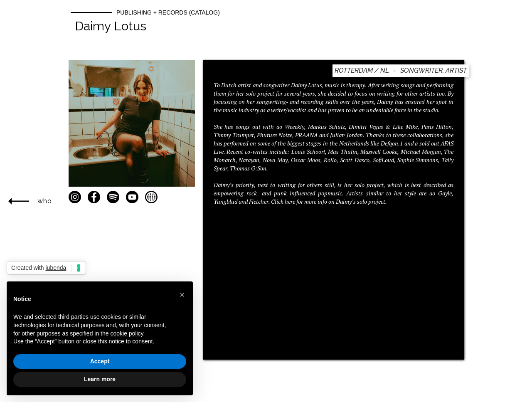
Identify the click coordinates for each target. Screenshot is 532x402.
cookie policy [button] (127, 333)
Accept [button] (100, 361)
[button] (182, 295)
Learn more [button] (100, 379)
